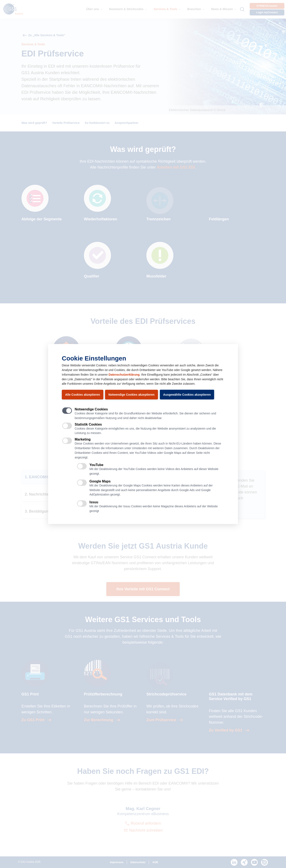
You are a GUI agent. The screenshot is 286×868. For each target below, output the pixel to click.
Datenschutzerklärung (124, 375)
